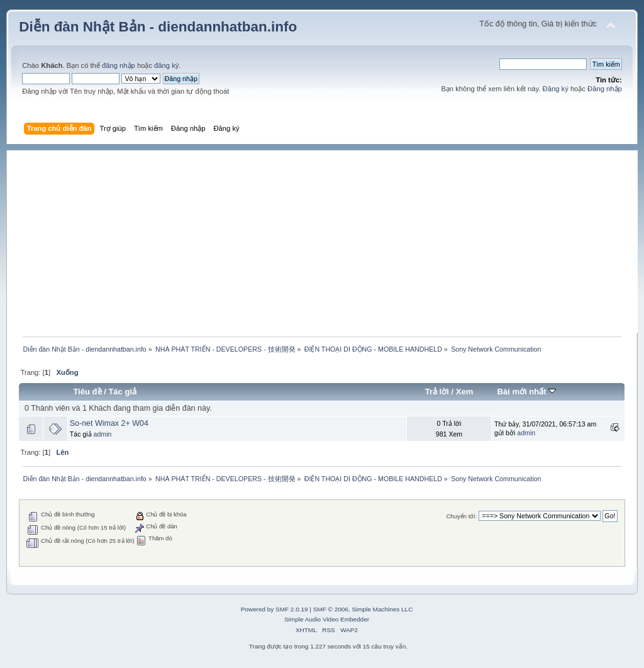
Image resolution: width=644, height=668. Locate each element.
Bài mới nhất (527, 392)
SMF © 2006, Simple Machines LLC (363, 609)
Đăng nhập (605, 89)
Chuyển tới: (461, 516)
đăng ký (166, 65)
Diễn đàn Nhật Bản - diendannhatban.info (158, 27)
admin (103, 434)
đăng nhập (119, 65)
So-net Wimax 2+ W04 (109, 423)
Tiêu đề (87, 392)
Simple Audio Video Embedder (327, 619)
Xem (465, 392)
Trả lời (437, 392)
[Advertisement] (328, 238)
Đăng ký (556, 89)
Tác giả (122, 392)
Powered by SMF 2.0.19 (275, 609)
